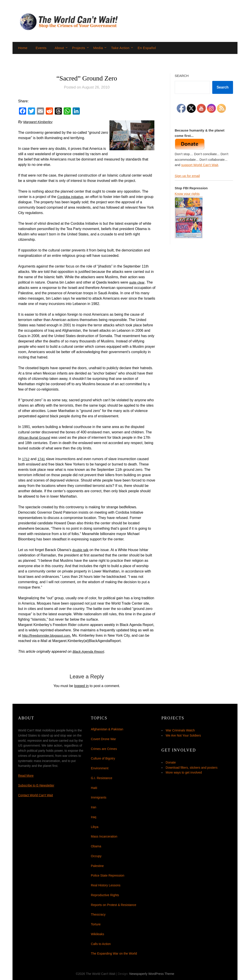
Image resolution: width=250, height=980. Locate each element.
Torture (96, 924)
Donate (171, 762)
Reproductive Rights (105, 895)
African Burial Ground (35, 437)
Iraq (94, 817)
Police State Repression (108, 875)
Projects (79, 48)
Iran (94, 807)
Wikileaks (98, 934)
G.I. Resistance (102, 778)
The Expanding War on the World (114, 953)
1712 (26, 459)
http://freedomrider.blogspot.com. (48, 635)
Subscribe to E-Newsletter (36, 785)
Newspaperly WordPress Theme (152, 974)
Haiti (94, 788)
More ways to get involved (184, 772)
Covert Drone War (103, 739)
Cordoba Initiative (71, 197)
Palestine (97, 866)
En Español (147, 48)
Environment (100, 768)
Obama (96, 846)
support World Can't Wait (200, 165)
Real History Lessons (106, 885)
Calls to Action (101, 944)
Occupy (96, 856)
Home (23, 48)
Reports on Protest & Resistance (114, 905)
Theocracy (98, 914)
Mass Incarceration (104, 836)
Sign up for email (187, 176)
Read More (26, 776)
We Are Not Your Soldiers (183, 735)
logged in (81, 686)
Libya (95, 827)
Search (182, 76)
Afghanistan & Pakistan (107, 729)
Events (41, 48)
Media (98, 48)
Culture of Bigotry (103, 758)
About (59, 48)
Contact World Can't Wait (36, 795)
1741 (42, 459)
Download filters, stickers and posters (192, 768)
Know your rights (187, 194)
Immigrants (99, 797)
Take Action (120, 48)
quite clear (137, 282)
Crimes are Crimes (104, 749)
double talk (81, 550)
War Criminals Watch (180, 730)
